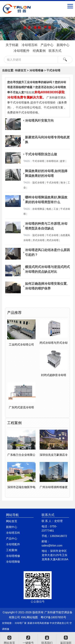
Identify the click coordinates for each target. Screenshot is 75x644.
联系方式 (55, 51)
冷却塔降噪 (13, 562)
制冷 (63, 183)
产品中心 (47, 45)
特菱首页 (21, 70)
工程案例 (12, 550)
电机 (49, 209)
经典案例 (39, 51)
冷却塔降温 (38, 209)
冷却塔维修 (13, 556)
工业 (56, 209)
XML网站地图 (29, 617)
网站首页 (12, 521)
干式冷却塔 (38, 161)
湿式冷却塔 (38, 183)
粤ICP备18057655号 (53, 617)
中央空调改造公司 (59, 623)
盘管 (62, 161)
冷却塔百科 (30, 45)
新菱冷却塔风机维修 (38, 623)
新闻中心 (63, 45)
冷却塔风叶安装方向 (39, 121)
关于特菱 (12, 45)
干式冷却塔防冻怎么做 (41, 154)
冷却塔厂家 (21, 623)
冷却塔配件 (22, 51)
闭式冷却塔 (53, 240)
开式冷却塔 (39, 240)
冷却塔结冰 (52, 161)
